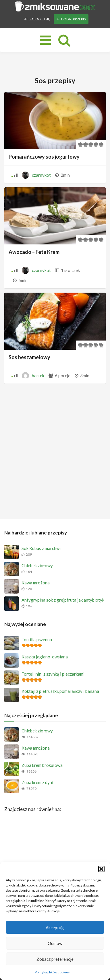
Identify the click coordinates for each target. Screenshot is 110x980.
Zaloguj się (37, 19)
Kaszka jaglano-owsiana (45, 657)
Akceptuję (55, 927)
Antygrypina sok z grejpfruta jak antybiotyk (63, 600)
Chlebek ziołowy (37, 565)
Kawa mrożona (36, 583)
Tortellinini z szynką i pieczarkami (53, 674)
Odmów (55, 943)
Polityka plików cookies (52, 972)
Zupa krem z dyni (37, 782)
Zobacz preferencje (55, 959)
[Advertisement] (55, 450)
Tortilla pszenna (37, 639)
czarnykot (41, 175)
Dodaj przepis (71, 19)
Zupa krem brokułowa (42, 765)
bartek (38, 376)
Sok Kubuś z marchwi (41, 548)
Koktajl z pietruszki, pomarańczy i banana (60, 691)
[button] (101, 869)
